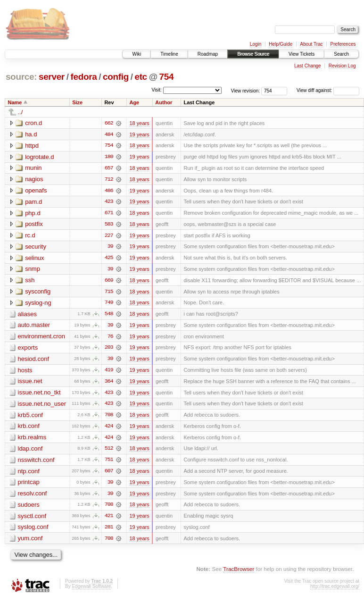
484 (109, 134)
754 (167, 77)
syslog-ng (38, 304)
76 (110, 338)
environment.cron (41, 338)
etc (141, 77)
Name (15, 102)
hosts (25, 372)
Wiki (136, 54)
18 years (139, 123)
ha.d (31, 134)
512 (109, 452)
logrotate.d (39, 157)
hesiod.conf (34, 361)
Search (341, 54)
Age (134, 102)
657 (109, 168)
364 (109, 384)
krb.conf (29, 429)
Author (164, 102)
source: (21, 77)
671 (109, 214)
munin (33, 168)
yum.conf (30, 542)
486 (109, 191)
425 (109, 259)
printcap (29, 485)
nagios (34, 180)
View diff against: (328, 90)
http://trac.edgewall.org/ (335, 590)
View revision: (246, 90)
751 (109, 463)
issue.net (30, 383)
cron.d (33, 123)
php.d (33, 214)
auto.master (34, 327)
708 (109, 418)
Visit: (157, 90)
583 (109, 225)
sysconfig (38, 293)
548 (109, 316)
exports (28, 349)
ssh (30, 281)
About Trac (311, 44)
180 (109, 157)
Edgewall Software (91, 590)
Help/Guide (281, 44)
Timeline (169, 54)
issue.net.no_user (42, 406)
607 (109, 474)
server (52, 77)
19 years (139, 134)
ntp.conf (29, 474)
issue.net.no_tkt (39, 395)
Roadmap (208, 54)
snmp (33, 270)
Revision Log (342, 66)
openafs (36, 191)
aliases (27, 315)
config (116, 77)
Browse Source (253, 54)
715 (109, 293)
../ (21, 112)
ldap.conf (30, 451)
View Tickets (302, 54)
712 (109, 180)
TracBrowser (239, 573)
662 (109, 123)
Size (77, 102)
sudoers (29, 508)
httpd (32, 146)
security (36, 247)
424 (109, 429)
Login (256, 44)
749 (109, 304)
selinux (34, 259)
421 (109, 519)
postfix (34, 225)
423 (109, 202)
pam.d (33, 202)
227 (109, 236)
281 (109, 531)
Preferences (343, 44)
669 (109, 282)
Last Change (308, 66)
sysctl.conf (32, 519)
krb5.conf (30, 417)
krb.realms (32, 440)
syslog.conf (33, 531)
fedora (83, 77)
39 (110, 248)
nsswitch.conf (36, 463)
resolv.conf (33, 497)
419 (109, 372)
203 (109, 350)
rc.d (30, 236)
